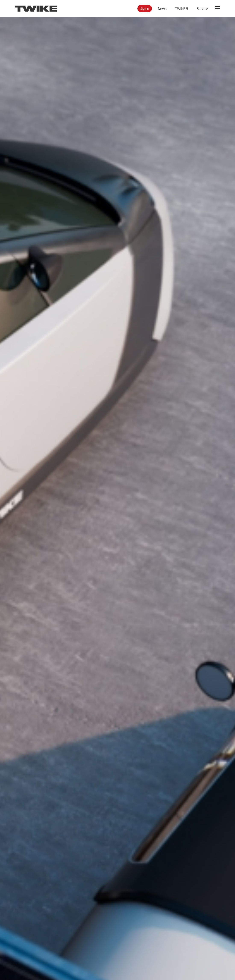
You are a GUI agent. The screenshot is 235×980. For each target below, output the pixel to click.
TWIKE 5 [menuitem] (182, 8)
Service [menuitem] (202, 8)
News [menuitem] (162, 8)
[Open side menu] (217, 8)
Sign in (145, 8)
